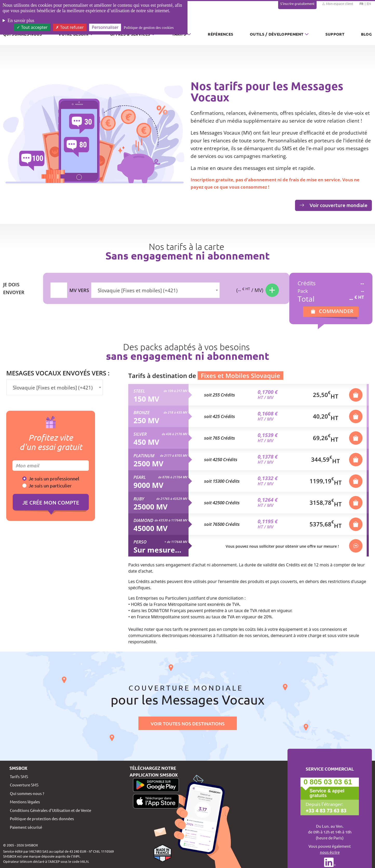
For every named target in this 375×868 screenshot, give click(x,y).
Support (335, 34)
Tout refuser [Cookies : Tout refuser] (70, 27)
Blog (366, 34)
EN (369, 4)
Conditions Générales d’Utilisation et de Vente (51, 810)
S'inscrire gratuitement (297, 4)
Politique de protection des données (42, 819)
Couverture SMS (24, 785)
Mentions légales (25, 802)
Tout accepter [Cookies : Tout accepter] (32, 27)
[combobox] (155, 290)
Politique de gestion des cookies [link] (149, 28)
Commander (336, 311)
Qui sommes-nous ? (27, 793)
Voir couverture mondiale (333, 205)
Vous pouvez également (330, 849)
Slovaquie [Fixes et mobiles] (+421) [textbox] (138, 290)
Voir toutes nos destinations (188, 723)
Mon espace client (337, 4)
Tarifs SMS (19, 776)
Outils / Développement (277, 34)
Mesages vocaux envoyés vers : (58, 373)
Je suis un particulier (50, 485)
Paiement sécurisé (26, 827)
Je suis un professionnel (54, 478)
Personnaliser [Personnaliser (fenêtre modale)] (105, 27)
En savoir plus (21, 21)
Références (220, 34)
